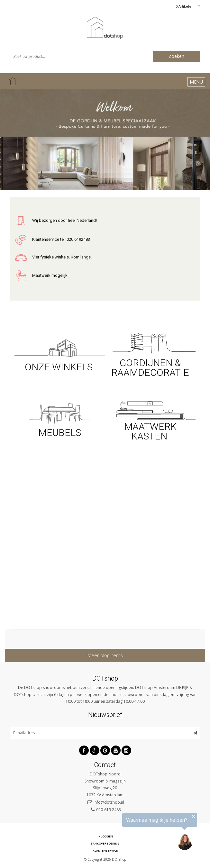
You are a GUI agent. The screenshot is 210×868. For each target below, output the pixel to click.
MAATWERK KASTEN (150, 431)
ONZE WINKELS (60, 367)
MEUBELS (60, 433)
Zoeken (176, 56)
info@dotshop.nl (109, 802)
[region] (131, 834)
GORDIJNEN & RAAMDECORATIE (150, 368)
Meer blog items (105, 655)
